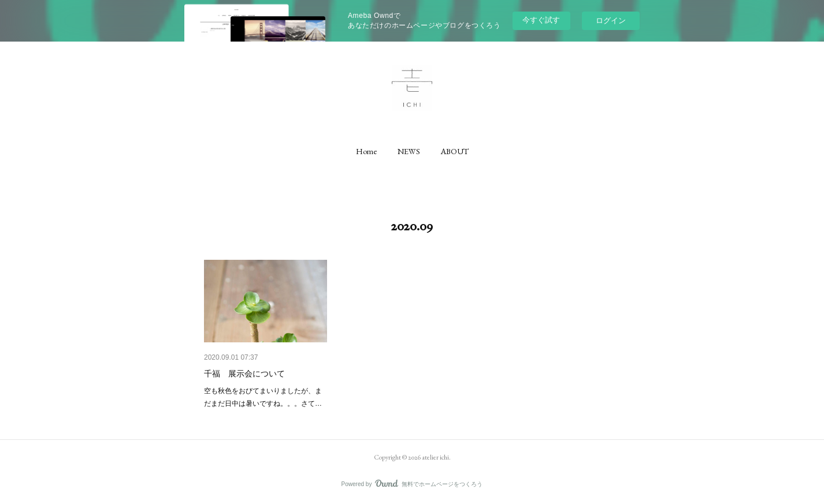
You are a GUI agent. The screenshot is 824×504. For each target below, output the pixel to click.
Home (366, 151)
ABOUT (455, 151)
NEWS (409, 151)
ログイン (611, 20)
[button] (366, 151)
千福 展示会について (244, 374)
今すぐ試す (541, 20)
